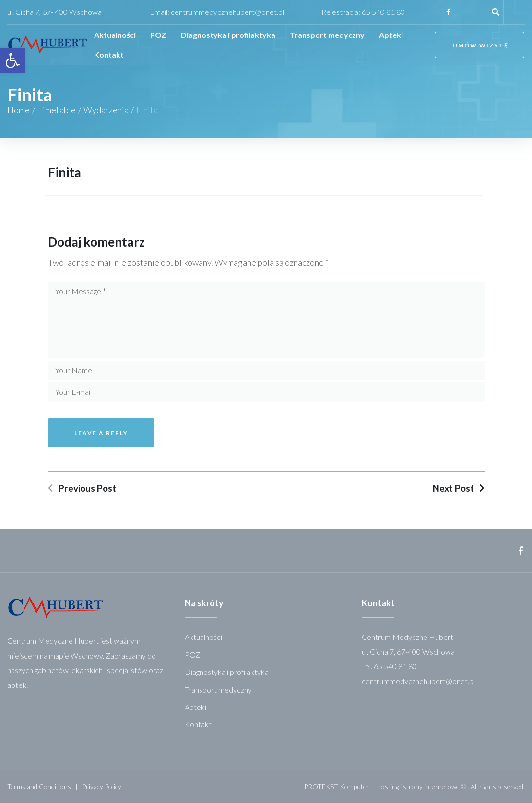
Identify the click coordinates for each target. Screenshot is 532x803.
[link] (12, 60)
